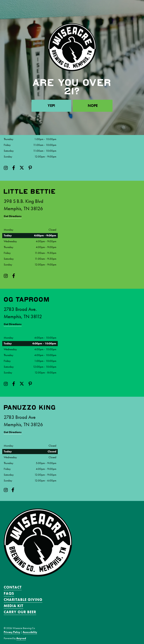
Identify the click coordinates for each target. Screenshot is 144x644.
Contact (13, 587)
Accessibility (30, 632)
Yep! (51, 106)
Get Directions (13, 216)
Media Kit (13, 606)
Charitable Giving (23, 600)
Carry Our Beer (20, 612)
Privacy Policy (12, 632)
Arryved (21, 638)
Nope (93, 106)
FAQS (9, 593)
